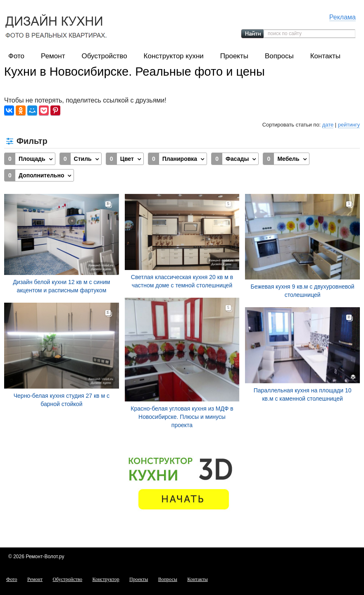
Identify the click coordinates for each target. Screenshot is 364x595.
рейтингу (349, 125)
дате (328, 125)
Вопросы (279, 56)
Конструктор (106, 579)
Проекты (234, 56)
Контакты (325, 56)
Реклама (343, 17)
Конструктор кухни (174, 56)
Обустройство (104, 56)
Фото (16, 56)
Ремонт (53, 56)
